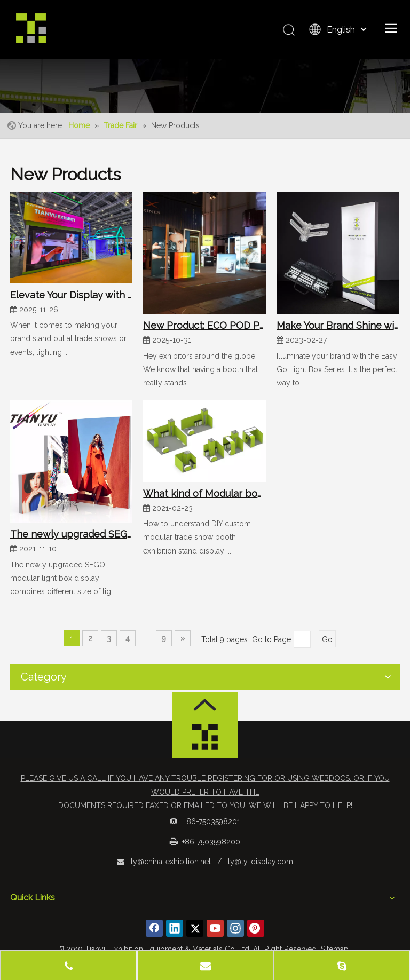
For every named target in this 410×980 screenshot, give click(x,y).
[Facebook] (154, 928)
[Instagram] (235, 928)
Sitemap (335, 949)
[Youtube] (215, 928)
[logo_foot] (205, 740)
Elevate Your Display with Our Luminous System (71, 295)
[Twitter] (195, 928)
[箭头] (205, 705)
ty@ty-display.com (261, 862)
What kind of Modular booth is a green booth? (204, 493)
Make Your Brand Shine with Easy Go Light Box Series (338, 325)
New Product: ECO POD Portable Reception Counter (204, 325)
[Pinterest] (256, 928)
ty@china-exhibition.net (171, 862)
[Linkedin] (175, 928)
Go (327, 639)
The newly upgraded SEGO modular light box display (71, 534)
